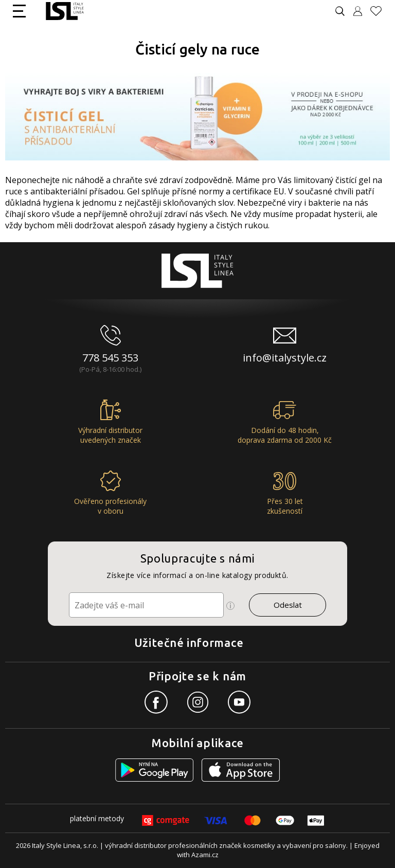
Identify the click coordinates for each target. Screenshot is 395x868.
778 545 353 (110, 358)
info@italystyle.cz (285, 358)
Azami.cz (205, 855)
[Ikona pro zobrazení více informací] (230, 606)
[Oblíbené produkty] (380, 11)
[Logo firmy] (65, 11)
